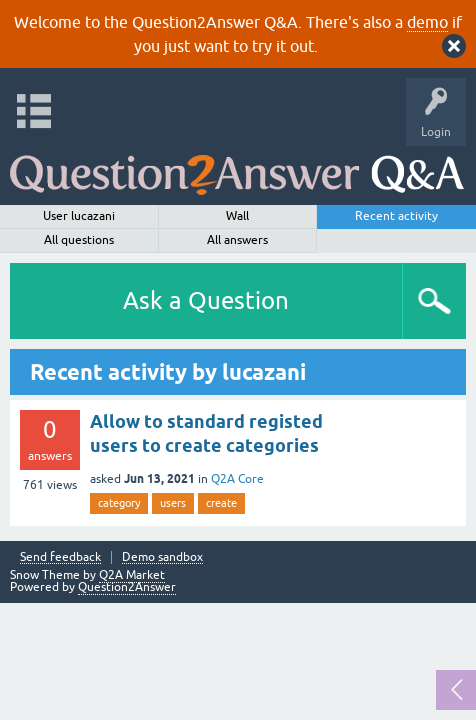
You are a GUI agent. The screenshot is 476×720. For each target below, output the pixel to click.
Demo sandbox (162, 557)
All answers (237, 240)
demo (427, 22)
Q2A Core (237, 479)
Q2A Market (132, 575)
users (173, 503)
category (119, 503)
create (221, 503)
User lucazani (79, 216)
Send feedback (60, 557)
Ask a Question (206, 300)
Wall (237, 216)
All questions (79, 240)
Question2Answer (127, 587)
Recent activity (396, 216)
